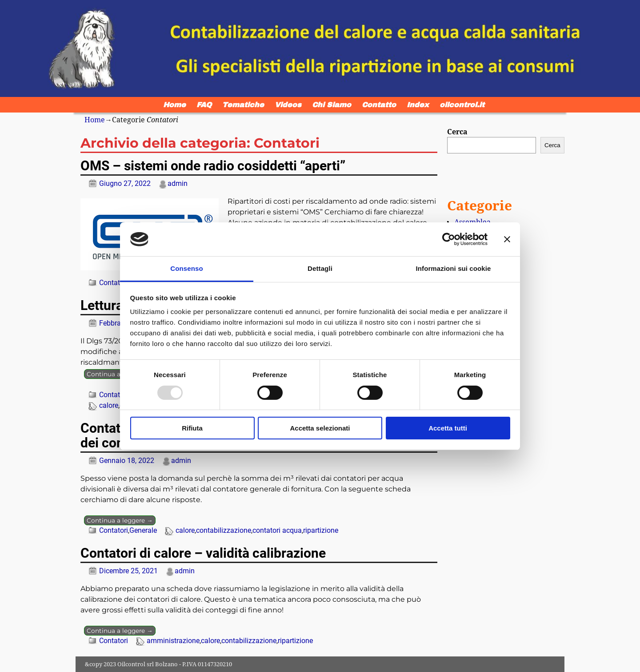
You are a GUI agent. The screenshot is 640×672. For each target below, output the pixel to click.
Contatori (114, 283)
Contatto (379, 105)
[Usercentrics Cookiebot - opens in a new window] (449, 239)
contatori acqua (277, 530)
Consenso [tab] (186, 268)
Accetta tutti (448, 428)
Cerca (457, 132)
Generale (143, 530)
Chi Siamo (332, 105)
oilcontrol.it (462, 105)
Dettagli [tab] (320, 268)
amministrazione (173, 641)
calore (109, 405)
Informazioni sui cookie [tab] (454, 268)
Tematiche (243, 105)
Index (418, 105)
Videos (288, 105)
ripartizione (321, 530)
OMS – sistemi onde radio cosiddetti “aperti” (213, 166)
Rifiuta (192, 428)
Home (174, 105)
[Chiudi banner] (507, 239)
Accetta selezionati (320, 428)
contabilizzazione (224, 530)
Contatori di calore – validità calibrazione (203, 553)
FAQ (204, 105)
